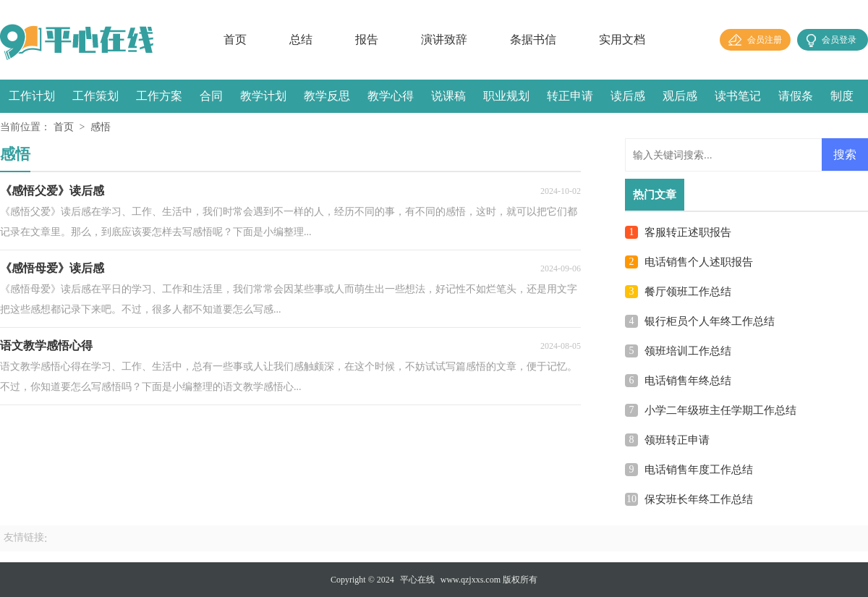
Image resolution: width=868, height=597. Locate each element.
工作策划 (95, 96)
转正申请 (570, 96)
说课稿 (448, 96)
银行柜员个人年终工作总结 (710, 321)
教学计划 (263, 96)
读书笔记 (738, 96)
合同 (211, 96)
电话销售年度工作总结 (699, 470)
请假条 (796, 96)
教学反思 (327, 96)
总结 (301, 39)
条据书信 (533, 39)
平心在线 (417, 580)
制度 (842, 96)
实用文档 (622, 39)
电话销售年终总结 (688, 381)
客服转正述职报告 (688, 232)
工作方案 (159, 96)
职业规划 (506, 96)
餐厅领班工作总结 (688, 292)
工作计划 (32, 96)
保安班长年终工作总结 (699, 499)
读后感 (628, 96)
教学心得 (391, 96)
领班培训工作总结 (688, 351)
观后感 (680, 96)
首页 (235, 39)
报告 (367, 39)
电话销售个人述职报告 (699, 262)
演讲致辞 (444, 39)
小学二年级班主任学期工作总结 (720, 410)
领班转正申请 (677, 440)
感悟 (101, 127)
